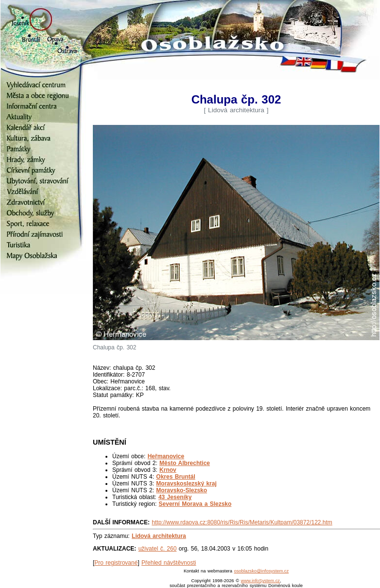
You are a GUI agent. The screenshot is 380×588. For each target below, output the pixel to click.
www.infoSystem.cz (260, 581)
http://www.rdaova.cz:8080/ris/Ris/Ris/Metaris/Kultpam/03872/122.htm (242, 522)
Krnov (168, 470)
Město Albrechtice (185, 463)
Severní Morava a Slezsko (195, 504)
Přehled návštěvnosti (169, 563)
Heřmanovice (166, 456)
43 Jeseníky (175, 497)
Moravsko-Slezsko (181, 490)
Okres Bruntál (175, 477)
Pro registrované (116, 563)
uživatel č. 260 (158, 549)
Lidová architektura (159, 536)
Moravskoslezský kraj (186, 484)
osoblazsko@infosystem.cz (261, 571)
